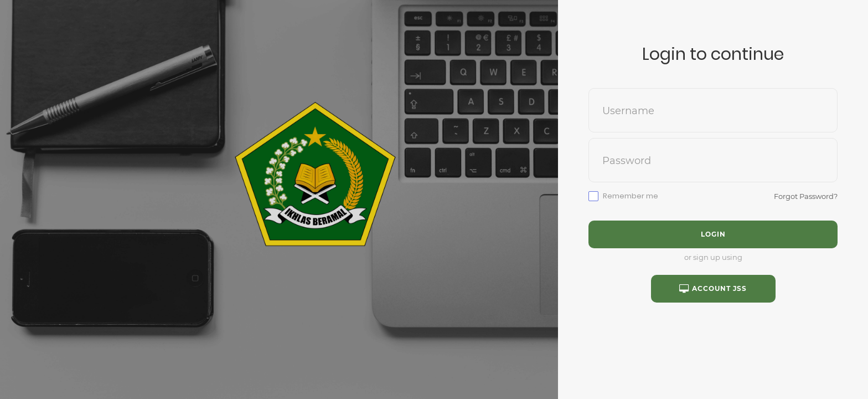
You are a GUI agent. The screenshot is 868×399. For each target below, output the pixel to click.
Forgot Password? (806, 196)
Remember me (631, 196)
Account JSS (713, 289)
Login (713, 234)
